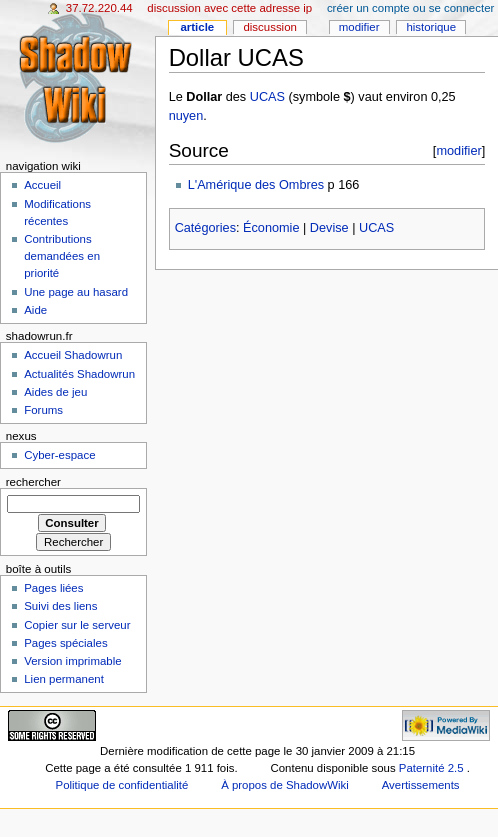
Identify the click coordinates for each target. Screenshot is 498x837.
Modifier (359, 27)
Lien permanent (64, 679)
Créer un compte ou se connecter (410, 8)
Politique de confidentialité (122, 785)
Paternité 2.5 (433, 768)
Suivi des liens (60, 606)
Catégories (205, 228)
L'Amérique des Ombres (256, 185)
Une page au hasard (76, 292)
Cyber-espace (59, 455)
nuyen (186, 116)
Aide (35, 310)
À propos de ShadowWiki (285, 785)
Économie (271, 228)
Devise (329, 228)
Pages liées (53, 588)
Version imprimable (72, 661)
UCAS (267, 97)
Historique (431, 27)
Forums (43, 410)
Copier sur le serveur (77, 625)
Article (197, 27)
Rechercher (33, 482)
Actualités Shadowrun (79, 374)
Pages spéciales (65, 643)
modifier (458, 150)
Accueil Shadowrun (73, 355)
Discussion (269, 27)
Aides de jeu (55, 392)
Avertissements (421, 785)
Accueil (42, 185)
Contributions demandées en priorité (62, 256)
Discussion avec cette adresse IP (229, 8)
